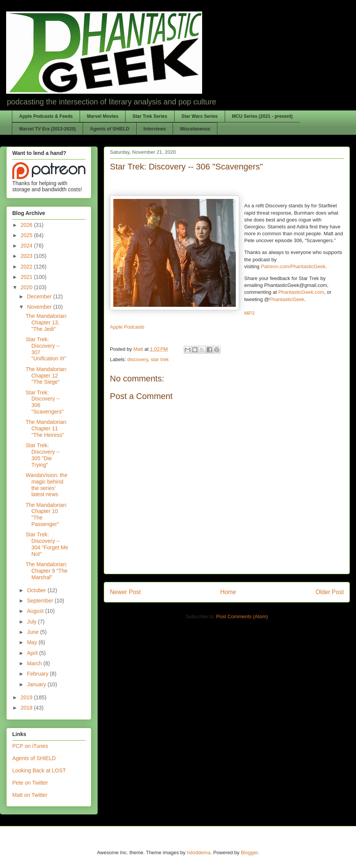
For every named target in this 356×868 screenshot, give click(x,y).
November (40, 307)
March (35, 663)
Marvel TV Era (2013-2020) (47, 129)
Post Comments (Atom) (242, 616)
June (33, 632)
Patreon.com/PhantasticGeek (293, 266)
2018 (27, 708)
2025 (27, 235)
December (40, 296)
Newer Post (125, 592)
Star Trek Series (150, 116)
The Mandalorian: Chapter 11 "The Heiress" (47, 428)
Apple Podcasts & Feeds (46, 116)
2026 (27, 225)
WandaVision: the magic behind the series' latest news (47, 485)
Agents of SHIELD (110, 129)
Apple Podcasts (127, 327)
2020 (27, 287)
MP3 (249, 313)
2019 (27, 697)
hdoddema (198, 853)
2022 (27, 267)
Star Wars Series (200, 116)
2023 (27, 256)
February (38, 674)
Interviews (155, 129)
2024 (27, 246)
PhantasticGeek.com (301, 292)
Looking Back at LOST (39, 770)
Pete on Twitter (30, 783)
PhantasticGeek (287, 299)
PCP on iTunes (30, 746)
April (33, 653)
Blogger (249, 853)
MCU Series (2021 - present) (262, 116)
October (37, 590)
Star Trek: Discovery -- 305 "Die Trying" (43, 455)
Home (228, 592)
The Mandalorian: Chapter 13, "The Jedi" (47, 322)
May (33, 642)
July (32, 622)
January (37, 684)
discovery (138, 359)
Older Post (330, 592)
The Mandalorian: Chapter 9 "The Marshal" (47, 571)
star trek (160, 359)
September (41, 601)
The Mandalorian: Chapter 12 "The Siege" (47, 376)
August (36, 611)
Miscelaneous (195, 129)
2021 (27, 277)
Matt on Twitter (30, 795)
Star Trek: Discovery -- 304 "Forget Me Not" (47, 544)
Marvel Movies (103, 116)
